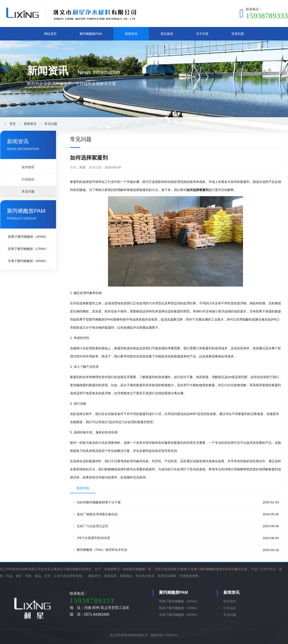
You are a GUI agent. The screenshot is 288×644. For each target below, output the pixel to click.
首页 (10, 124)
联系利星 (238, 34)
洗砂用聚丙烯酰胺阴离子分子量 (97, 502)
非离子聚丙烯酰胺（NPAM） (28, 261)
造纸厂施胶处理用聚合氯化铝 (96, 514)
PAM (109, 319)
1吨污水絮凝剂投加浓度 (92, 538)
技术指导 (28, 167)
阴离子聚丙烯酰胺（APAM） (28, 237)
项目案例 (167, 34)
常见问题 (51, 124)
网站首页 (50, 34)
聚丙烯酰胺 (97, 319)
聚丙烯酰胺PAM (91, 34)
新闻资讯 (131, 34)
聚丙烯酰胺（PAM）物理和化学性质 (100, 550)
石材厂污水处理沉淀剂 (91, 526)
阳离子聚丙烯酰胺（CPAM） (28, 249)
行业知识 (28, 179)
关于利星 (202, 34)
